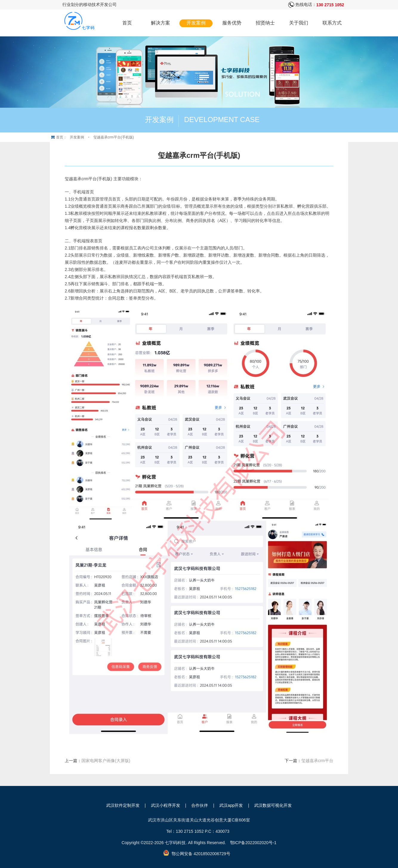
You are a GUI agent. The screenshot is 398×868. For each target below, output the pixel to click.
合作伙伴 (200, 805)
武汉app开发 (231, 805)
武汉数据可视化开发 (273, 805)
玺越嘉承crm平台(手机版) (114, 137)
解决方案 (161, 23)
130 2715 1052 (330, 5)
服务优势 (232, 23)
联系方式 (332, 23)
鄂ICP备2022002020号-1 (253, 843)
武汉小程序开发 (166, 805)
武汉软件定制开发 (123, 805)
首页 (127, 23)
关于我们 (299, 23)
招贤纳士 (265, 23)
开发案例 (196, 23)
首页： (61, 137)
